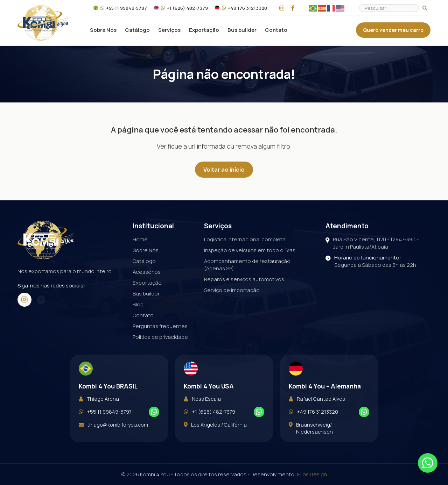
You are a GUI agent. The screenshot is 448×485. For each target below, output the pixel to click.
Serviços (169, 30)
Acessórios (147, 272)
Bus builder (242, 30)
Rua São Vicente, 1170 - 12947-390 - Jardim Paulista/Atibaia (372, 243)
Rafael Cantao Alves (317, 411)
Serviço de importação (232, 290)
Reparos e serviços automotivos (244, 279)
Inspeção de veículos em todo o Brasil (251, 250)
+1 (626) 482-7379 (181, 8)
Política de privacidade (160, 337)
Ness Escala (202, 411)
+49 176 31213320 (241, 8)
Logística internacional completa (245, 239)
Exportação (204, 30)
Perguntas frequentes (160, 326)
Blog (138, 304)
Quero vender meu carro (393, 30)
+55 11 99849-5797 (120, 8)
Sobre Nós (103, 30)
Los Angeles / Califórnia (215, 437)
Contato (276, 30)
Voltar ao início (224, 170)
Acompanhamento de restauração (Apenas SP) (247, 265)
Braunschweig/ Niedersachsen (311, 440)
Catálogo (137, 30)
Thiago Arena (99, 411)
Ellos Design (312, 474)
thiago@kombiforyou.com (113, 437)
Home (140, 239)
